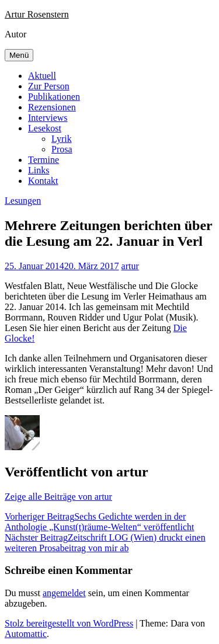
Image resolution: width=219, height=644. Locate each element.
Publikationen (54, 97)
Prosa (62, 149)
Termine (44, 160)
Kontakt (43, 181)
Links (39, 170)
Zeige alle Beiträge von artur (58, 497)
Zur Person (49, 86)
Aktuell (42, 76)
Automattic (26, 634)
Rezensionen (52, 107)
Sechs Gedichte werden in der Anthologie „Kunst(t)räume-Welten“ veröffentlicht (100, 522)
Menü (19, 55)
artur (130, 266)
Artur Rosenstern (37, 14)
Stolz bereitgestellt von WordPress (69, 623)
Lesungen (23, 201)
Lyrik (62, 139)
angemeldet (64, 593)
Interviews (48, 118)
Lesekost (45, 128)
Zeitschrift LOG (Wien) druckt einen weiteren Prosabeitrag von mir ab (105, 543)
